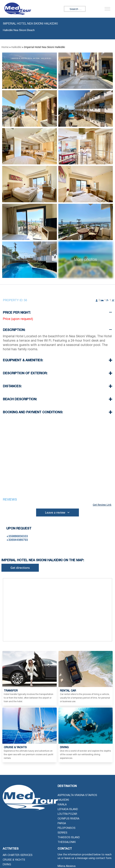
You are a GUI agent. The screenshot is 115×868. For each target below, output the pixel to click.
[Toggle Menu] (107, 9)
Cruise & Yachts (14, 860)
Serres (62, 833)
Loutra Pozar (67, 814)
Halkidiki (16, 47)
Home (5, 47)
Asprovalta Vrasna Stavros (77, 795)
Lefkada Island (68, 809)
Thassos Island (69, 838)
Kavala (62, 805)
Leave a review (58, 512)
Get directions (20, 568)
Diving (7, 865)
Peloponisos (67, 828)
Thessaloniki (67, 842)
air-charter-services (18, 855)
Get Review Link (102, 505)
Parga (62, 824)
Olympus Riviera (68, 819)
